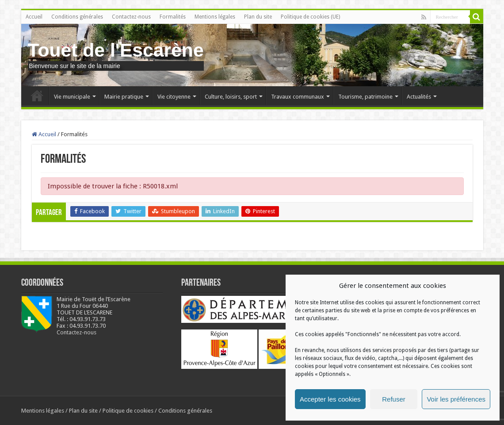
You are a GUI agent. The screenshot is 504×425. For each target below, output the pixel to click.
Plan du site (258, 17)
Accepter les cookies (330, 399)
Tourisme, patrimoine (365, 97)
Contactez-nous (131, 17)
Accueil (34, 17)
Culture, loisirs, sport (231, 97)
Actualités (419, 97)
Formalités (173, 17)
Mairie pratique (124, 97)
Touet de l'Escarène (116, 50)
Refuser (394, 399)
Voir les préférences (456, 399)
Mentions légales (215, 17)
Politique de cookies (128, 411)
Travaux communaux (298, 97)
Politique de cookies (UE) (310, 17)
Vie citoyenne (174, 97)
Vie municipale (72, 97)
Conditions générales (77, 17)
